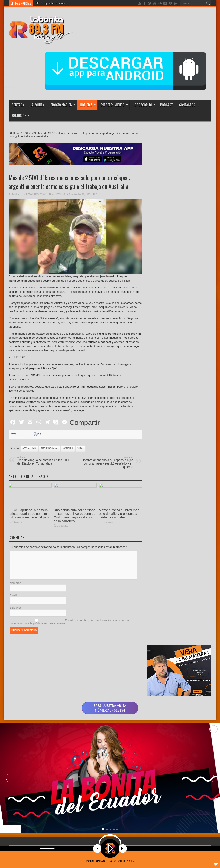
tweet (14, 434)
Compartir (85, 423)
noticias (68, 448)
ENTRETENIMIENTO (114, 105)
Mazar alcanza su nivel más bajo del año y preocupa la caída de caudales (119, 534)
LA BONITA (37, 105)
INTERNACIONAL (49, 448)
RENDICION (21, 116)
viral (81, 448)
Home (15, 133)
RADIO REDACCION (36, 194)
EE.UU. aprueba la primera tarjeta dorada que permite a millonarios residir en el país (29, 514)
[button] (213, 790)
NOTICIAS (88, 105)
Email (13, 595)
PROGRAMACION (63, 105)
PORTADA (18, 105)
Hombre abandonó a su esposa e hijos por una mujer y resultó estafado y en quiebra (107, 462)
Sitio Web (16, 608)
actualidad (29, 448)
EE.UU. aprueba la (46, 3)
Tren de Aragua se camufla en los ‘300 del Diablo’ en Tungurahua (44, 460)
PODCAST (167, 105)
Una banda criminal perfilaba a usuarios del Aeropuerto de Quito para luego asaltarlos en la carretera (75, 515)
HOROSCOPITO (144, 105)
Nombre (15, 583)
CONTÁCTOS (187, 105)
